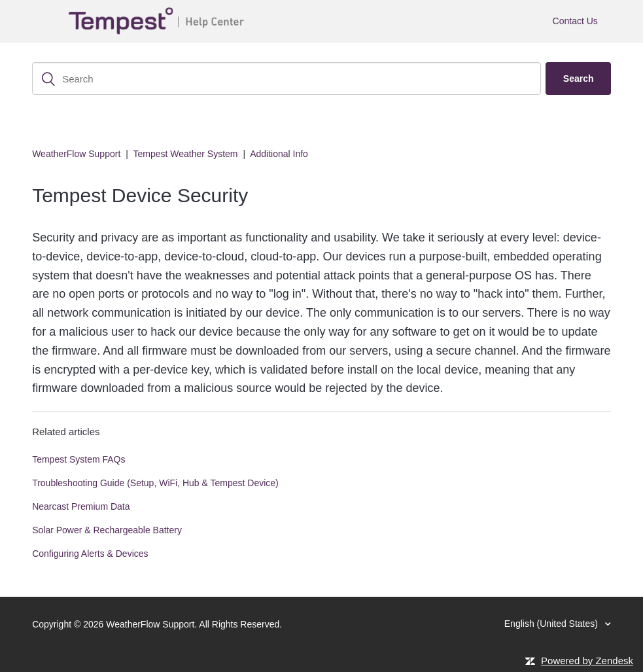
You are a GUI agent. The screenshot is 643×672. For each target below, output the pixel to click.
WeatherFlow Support (76, 154)
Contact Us (575, 21)
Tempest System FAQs (78, 459)
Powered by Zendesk (587, 661)
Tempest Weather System (185, 154)
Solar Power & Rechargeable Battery (107, 530)
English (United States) (552, 624)
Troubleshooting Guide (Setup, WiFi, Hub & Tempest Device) (155, 483)
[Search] (287, 79)
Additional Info (279, 154)
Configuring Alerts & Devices (90, 554)
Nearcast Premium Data (81, 506)
